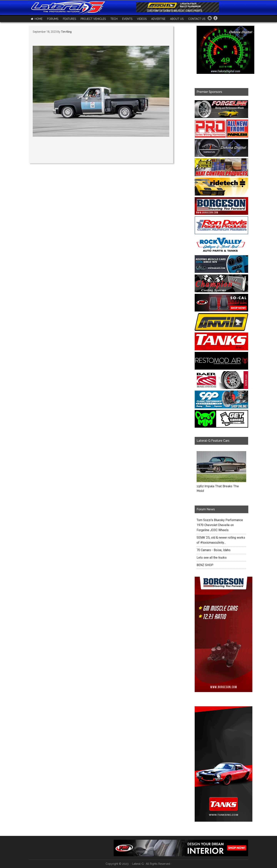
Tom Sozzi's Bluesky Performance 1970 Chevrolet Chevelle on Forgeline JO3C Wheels (220, 525)
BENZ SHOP (205, 565)
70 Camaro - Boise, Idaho (214, 550)
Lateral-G (138, 864)
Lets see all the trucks (212, 558)
